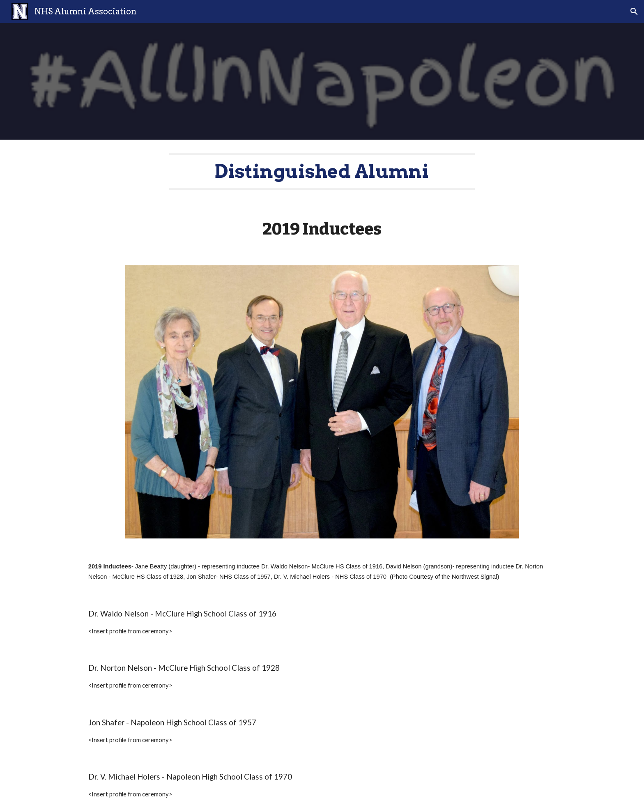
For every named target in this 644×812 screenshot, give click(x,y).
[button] (634, 12)
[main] (322, 171)
